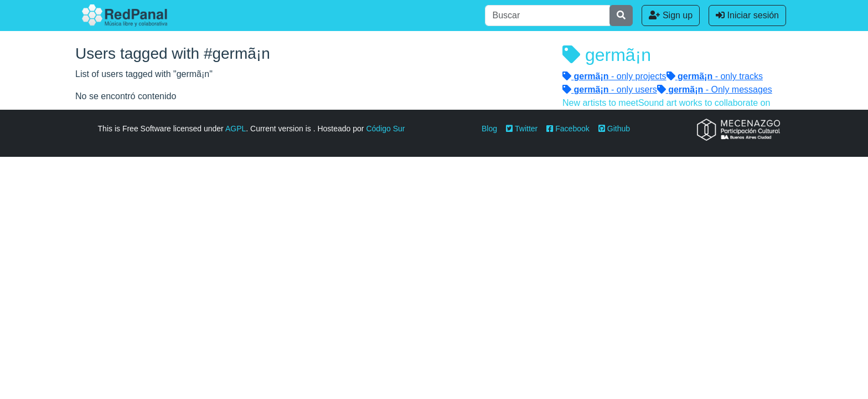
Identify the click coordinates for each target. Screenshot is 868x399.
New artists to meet (600, 103)
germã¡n (607, 55)
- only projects (614, 76)
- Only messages (715, 89)
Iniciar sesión (747, 15)
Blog (489, 129)
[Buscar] (547, 16)
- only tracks (715, 76)
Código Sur (385, 129)
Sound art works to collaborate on (704, 103)
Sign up (671, 15)
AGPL (236, 129)
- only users (610, 89)
